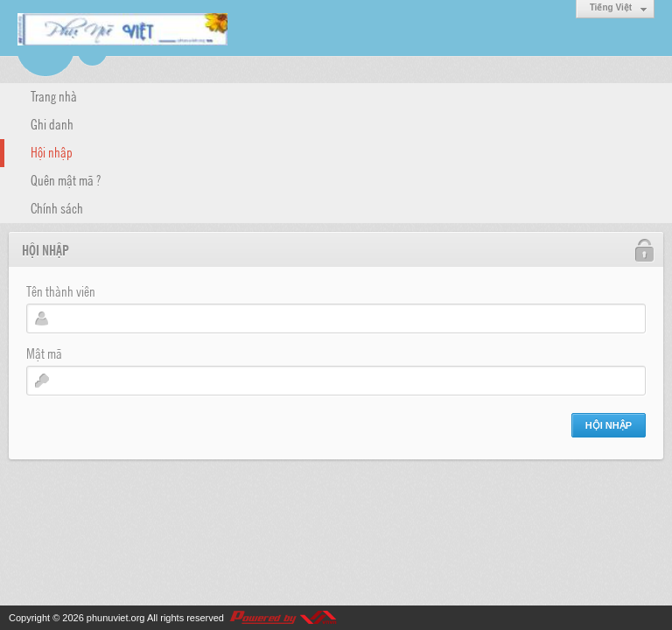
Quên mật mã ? (66, 179)
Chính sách (57, 207)
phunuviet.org (116, 618)
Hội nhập (52, 151)
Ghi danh (52, 123)
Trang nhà (54, 95)
